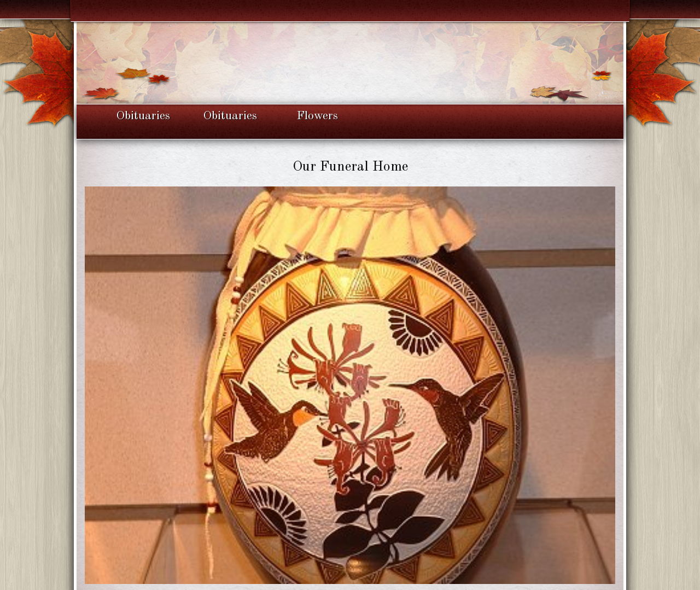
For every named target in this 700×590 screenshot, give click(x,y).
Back (350, 563)
